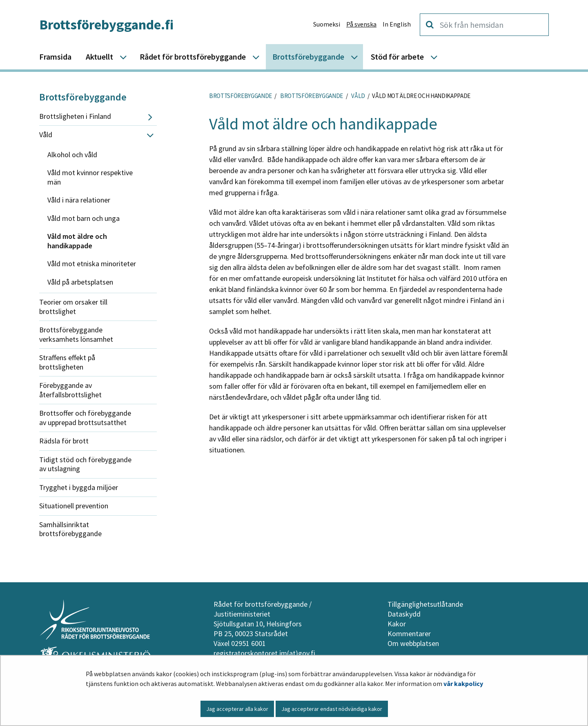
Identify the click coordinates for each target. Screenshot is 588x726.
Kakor (397, 624)
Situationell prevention (74, 506)
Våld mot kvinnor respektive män (90, 177)
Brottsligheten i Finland (75, 116)
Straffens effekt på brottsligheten (67, 362)
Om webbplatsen (413, 643)
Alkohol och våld (72, 155)
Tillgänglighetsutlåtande (425, 604)
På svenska (361, 24)
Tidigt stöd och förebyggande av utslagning (85, 464)
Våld (46, 135)
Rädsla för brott (64, 441)
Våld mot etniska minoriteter (92, 264)
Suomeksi (327, 24)
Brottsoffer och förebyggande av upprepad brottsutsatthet (85, 418)
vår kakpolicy (463, 684)
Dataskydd (404, 614)
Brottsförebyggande (83, 97)
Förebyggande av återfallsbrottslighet (70, 390)
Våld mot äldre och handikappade (77, 241)
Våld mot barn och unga (84, 218)
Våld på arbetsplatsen (80, 282)
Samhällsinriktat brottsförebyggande (70, 529)
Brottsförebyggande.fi (106, 24)
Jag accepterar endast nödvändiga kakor (332, 709)
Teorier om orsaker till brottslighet (73, 307)
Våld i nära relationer (79, 200)
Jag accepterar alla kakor (237, 709)
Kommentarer (409, 634)
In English (397, 24)
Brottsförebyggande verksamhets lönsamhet (76, 334)
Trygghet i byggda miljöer (79, 487)
